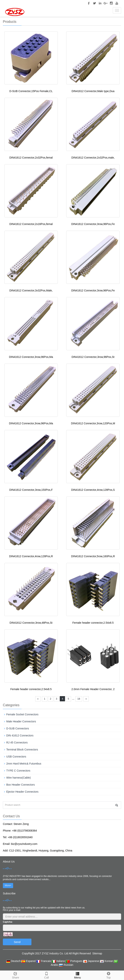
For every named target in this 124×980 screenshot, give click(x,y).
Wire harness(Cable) (18, 778)
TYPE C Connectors (18, 771)
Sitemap (97, 953)
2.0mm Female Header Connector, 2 (93, 689)
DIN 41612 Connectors (20, 735)
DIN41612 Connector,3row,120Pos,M (93, 423)
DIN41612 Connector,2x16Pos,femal (31, 224)
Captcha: (8, 922)
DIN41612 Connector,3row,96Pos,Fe (93, 224)
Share (16, 975)
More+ (8, 885)
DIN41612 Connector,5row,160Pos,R (93, 556)
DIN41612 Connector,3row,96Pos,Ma (31, 357)
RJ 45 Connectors (17, 742)
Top (108, 975)
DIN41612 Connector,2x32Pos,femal (31, 158)
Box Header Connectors (20, 785)
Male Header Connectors (21, 721)
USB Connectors (16, 757)
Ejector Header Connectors (22, 792)
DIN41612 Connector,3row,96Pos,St (93, 357)
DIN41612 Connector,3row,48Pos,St (31, 623)
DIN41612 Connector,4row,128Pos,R (31, 556)
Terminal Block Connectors (22, 750)
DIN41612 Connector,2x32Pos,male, (93, 158)
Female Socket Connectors (22, 714)
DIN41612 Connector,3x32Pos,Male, (31, 290)
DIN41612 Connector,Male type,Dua (93, 91)
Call (47, 975)
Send (17, 942)
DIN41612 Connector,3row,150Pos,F (31, 490)
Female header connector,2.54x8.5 (93, 623)
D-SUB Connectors (18, 728)
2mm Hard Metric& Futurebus (24, 764)
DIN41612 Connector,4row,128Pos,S (93, 490)
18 (79, 699)
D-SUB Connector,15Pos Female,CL (31, 91)
